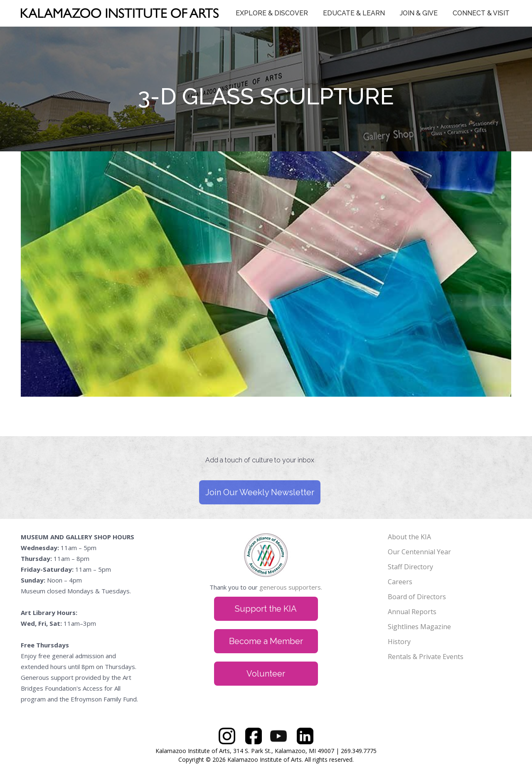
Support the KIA (266, 609)
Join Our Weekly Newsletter (260, 492)
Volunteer (266, 674)
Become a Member (266, 641)
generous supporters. (291, 587)
